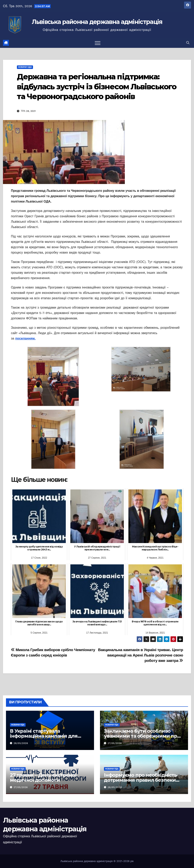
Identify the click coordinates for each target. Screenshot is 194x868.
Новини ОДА (25, 67)
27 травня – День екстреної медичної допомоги (43, 777)
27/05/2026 (115, 743)
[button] (188, 43)
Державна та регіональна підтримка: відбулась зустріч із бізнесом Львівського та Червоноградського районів (97, 87)
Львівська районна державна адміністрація (97, 22)
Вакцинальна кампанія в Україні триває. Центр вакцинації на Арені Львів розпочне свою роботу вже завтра (141, 655)
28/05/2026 (21, 743)
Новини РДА (18, 725)
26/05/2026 (115, 787)
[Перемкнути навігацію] (98, 43)
